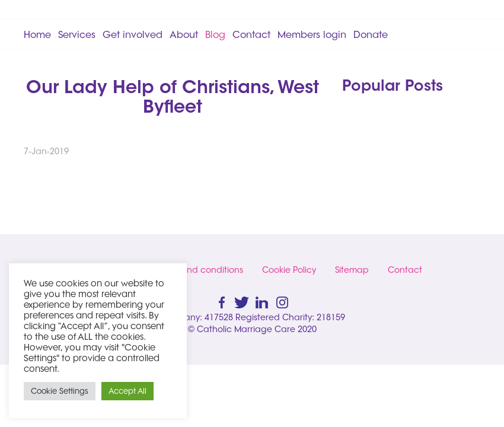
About (184, 34)
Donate (371, 34)
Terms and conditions (200, 270)
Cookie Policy (289, 270)
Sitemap (352, 270)
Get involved (133, 34)
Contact (251, 34)
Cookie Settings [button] (60, 391)
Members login (312, 34)
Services (77, 34)
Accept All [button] (127, 391)
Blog (215, 34)
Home (37, 34)
